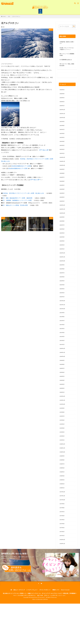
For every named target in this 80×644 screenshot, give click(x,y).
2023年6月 (62, 238)
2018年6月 (62, 491)
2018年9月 (62, 479)
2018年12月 (63, 466)
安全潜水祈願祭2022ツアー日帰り (18, 168)
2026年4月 (62, 94)
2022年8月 (62, 280)
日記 (9, 16)
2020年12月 (63, 364)
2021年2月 (62, 356)
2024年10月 (63, 170)
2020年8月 (62, 381)
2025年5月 (62, 141)
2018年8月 (62, 483)
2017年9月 (62, 529)
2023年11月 (63, 217)
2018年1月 (62, 512)
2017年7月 (62, 538)
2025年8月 (62, 128)
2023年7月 (62, 233)
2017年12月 (63, 517)
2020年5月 (62, 394)
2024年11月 (63, 166)
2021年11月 (63, 318)
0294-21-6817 (41, 8)
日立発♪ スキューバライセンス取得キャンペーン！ (67, 49)
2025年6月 (62, 136)
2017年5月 (62, 546)
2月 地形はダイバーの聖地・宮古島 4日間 (15, 205)
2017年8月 (62, 533)
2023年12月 (63, 212)
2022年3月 (62, 301)
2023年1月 (62, 259)
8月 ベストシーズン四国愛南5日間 (67, 55)
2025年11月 (63, 115)
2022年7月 (62, 284)
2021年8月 (62, 331)
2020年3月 (62, 402)
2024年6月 (62, 187)
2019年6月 (62, 441)
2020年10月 (63, 373)
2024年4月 (62, 195)
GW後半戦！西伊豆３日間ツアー (67, 43)
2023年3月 (62, 250)
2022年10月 (63, 272)
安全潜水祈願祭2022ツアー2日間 (21, 166)
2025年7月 (62, 132)
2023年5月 (62, 242)
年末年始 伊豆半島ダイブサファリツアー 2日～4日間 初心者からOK (23, 193)
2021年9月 (62, 326)
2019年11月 (63, 419)
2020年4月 (62, 398)
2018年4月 (62, 500)
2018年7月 (62, 487)
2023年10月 (63, 221)
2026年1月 (62, 107)
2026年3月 (62, 98)
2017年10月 (63, 525)
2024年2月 (62, 204)
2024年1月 (62, 208)
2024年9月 (62, 174)
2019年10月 (63, 424)
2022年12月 (63, 263)
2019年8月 (62, 432)
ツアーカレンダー (44, 150)
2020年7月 (62, 386)
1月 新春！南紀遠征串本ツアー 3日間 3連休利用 (17, 198)
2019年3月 (62, 453)
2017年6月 (62, 542)
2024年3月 (62, 200)
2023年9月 (62, 225)
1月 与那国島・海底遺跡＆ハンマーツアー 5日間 (17, 200)
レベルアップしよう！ (32, 618)
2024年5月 (62, 191)
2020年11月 (63, 369)
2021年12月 (63, 314)
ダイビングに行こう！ (45, 618)
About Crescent (65, 618)
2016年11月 (63, 571)
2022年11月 (63, 267)
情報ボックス (56, 618)
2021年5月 (62, 343)
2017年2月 (62, 559)
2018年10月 (63, 474)
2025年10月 (63, 119)
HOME (4, 16)
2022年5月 (62, 293)
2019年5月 (62, 445)
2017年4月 (62, 550)
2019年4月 (62, 449)
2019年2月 (62, 457)
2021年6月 (62, 339)
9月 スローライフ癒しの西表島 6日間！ (67, 65)
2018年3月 (62, 504)
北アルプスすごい (16, 16)
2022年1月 (62, 310)
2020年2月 (62, 407)
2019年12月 (63, 415)
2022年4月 (62, 297)
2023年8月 (62, 229)
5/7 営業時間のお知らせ (66, 60)
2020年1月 (62, 411)
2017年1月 (62, 563)
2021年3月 (62, 352)
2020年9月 (62, 377)
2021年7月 (62, 335)
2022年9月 (62, 276)
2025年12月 (63, 111)
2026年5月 (62, 90)
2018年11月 (63, 470)
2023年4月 (62, 246)
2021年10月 (63, 322)
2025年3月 (62, 149)
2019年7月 (62, 436)
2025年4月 (62, 145)
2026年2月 (62, 102)
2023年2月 (62, 255)
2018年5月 (62, 495)
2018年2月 (62, 508)
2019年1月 (62, 462)
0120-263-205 (64, 76)
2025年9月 (62, 124)
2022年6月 (62, 288)
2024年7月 (62, 183)
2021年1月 (62, 360)
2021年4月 (62, 348)
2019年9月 (62, 428)
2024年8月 (62, 179)
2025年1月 (62, 157)
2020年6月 (62, 390)
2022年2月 (62, 305)
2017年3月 (62, 555)
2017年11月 (63, 521)
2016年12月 (63, 567)
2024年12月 (63, 162)
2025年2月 (62, 153)
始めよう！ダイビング (19, 618)
